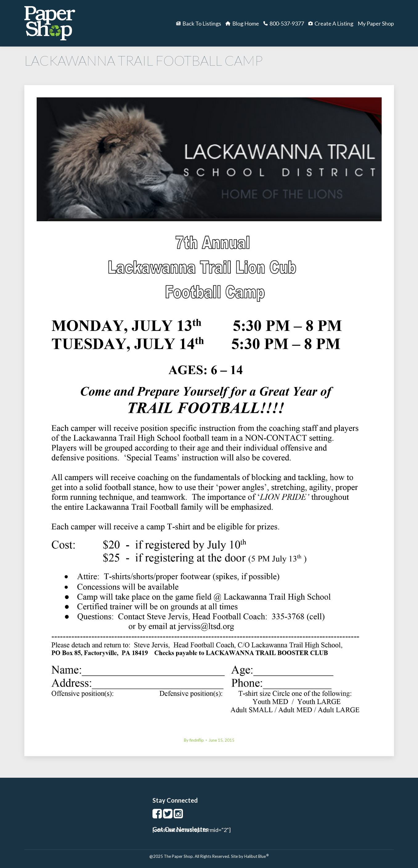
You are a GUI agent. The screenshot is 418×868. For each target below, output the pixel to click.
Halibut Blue (256, 856)
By (194, 740)
